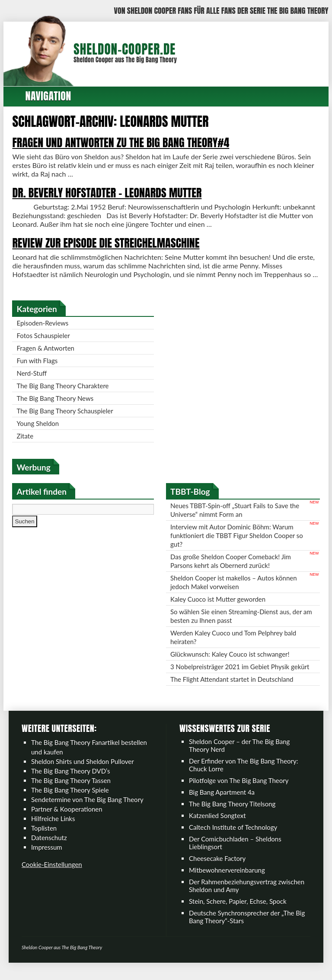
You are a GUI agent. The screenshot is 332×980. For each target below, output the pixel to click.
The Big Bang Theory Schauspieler (70, 419)
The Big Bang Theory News (60, 407)
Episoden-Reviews (48, 332)
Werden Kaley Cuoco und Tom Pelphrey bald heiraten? (233, 646)
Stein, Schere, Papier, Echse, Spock (238, 910)
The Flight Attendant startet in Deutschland (232, 688)
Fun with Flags (42, 369)
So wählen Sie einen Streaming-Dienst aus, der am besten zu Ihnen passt (241, 625)
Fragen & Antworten (51, 357)
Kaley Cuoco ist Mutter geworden (218, 608)
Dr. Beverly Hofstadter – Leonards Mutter (112, 193)
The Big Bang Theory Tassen (71, 789)
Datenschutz (49, 846)
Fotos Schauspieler (48, 344)
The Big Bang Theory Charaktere (68, 394)
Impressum (47, 856)
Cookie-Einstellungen (52, 873)
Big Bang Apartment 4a (222, 801)
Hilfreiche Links (53, 827)
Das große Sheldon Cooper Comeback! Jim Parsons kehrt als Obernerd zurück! (231, 570)
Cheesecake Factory (217, 867)
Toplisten (44, 837)
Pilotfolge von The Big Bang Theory (239, 789)
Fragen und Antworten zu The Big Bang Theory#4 (126, 142)
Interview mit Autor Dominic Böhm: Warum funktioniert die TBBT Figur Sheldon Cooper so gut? (237, 544)
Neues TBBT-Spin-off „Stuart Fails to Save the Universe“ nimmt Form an (235, 519)
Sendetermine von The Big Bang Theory (87, 808)
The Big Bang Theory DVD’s (70, 780)
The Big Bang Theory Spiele (70, 799)
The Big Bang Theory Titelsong (232, 812)
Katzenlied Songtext (217, 824)
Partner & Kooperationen (67, 818)
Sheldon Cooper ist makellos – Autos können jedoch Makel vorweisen (234, 591)
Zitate (30, 445)
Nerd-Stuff (37, 382)
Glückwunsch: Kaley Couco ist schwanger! (230, 663)
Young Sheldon (43, 432)
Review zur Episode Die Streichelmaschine (111, 243)
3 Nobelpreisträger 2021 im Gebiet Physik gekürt (240, 675)
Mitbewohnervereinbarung (227, 879)
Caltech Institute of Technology (233, 836)
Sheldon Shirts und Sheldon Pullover (83, 770)
